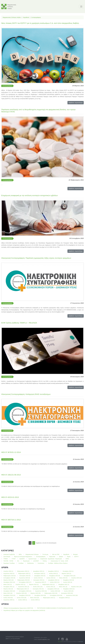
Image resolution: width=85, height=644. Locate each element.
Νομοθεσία (26, 17)
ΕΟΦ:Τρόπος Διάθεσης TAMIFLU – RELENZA (19, 323)
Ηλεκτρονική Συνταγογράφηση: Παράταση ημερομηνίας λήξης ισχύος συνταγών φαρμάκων (36, 258)
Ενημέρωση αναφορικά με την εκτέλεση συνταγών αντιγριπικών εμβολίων (30, 195)
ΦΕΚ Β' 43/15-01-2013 (10, 497)
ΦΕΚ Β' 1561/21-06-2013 (11, 475)
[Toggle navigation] (81, 7)
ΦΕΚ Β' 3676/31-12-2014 (11, 452)
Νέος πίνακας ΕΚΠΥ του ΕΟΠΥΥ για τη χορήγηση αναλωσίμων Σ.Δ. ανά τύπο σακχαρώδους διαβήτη (40, 23)
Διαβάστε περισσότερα (76, 103)
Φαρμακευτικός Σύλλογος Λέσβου (12, 17)
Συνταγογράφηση (36, 17)
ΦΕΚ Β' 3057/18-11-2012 (11, 520)
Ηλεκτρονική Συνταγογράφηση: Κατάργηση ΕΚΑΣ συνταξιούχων (26, 394)
